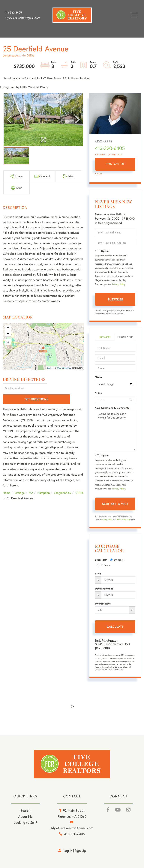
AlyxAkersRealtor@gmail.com (22, 18)
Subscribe (115, 299)
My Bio (98, 174)
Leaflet (50, 368)
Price (98, 574)
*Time (98, 393)
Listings (20, 482)
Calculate (115, 627)
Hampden (43, 482)
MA (31, 482)
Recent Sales (115, 155)
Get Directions (66, 388)
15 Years (103, 565)
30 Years (117, 560)
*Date (98, 377)
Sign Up (80, 851)
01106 (79, 482)
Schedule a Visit (125, 337)
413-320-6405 (13, 13)
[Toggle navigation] (135, 15)
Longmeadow (63, 482)
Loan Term (101, 560)
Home (7, 482)
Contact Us (105, 337)
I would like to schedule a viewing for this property (115, 431)
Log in (68, 851)
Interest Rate (103, 604)
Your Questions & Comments (112, 408)
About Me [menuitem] (25, 816)
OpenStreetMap (64, 368)
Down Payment (104, 589)
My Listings (101, 155)
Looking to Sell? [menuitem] (25, 822)
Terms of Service (123, 519)
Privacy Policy (119, 284)
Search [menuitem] (25, 810)
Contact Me (115, 164)
